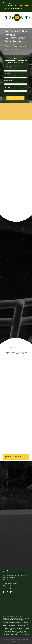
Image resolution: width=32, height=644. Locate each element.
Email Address (8, 81)
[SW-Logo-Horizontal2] (17, 14)
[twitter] (6, 3)
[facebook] (3, 3)
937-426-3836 (17, 8)
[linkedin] (9, 3)
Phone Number (8, 87)
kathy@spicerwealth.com (14, 588)
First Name (7, 67)
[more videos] (16, 457)
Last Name (7, 74)
